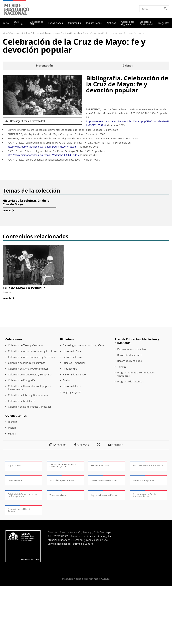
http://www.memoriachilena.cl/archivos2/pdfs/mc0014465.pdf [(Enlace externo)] (43, 147)
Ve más (9, 210)
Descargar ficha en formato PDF (27, 121)
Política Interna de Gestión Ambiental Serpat (145, 495)
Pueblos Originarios (74, 363)
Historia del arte (72, 386)
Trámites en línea (58, 495)
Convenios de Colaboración (104, 480)
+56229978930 (60, 536)
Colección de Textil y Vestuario (25, 345)
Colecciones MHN (36, 23)
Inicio (6, 23)
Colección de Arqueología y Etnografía (30, 375)
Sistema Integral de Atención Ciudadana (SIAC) (63, 466)
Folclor (67, 380)
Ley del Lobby (14, 466)
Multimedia (74, 23)
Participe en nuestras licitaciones (148, 466)
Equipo (12, 434)
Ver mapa (106, 532)
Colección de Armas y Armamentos (28, 369)
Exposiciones (56, 23)
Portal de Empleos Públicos (62, 480)
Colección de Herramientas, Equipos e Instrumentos (30, 388)
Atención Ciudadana (59, 540)
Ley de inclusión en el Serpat (104, 495)
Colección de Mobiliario (22, 401)
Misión (12, 428)
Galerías (128, 66)
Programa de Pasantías (130, 382)
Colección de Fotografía (21, 380)
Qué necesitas (19, 23)
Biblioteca (67, 339)
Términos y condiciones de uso (90, 540)
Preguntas (164, 23)
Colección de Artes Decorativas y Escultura (32, 351)
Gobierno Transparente (144, 480)
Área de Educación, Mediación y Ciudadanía (137, 341)
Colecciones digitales (128, 23)
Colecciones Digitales (19, 33)
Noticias (111, 23)
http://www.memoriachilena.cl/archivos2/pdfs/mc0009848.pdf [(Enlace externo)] (43, 155)
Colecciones (14, 339)
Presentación (44, 66)
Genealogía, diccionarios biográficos (83, 345)
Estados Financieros (100, 466)
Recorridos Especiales (130, 355)
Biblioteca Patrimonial (146, 23)
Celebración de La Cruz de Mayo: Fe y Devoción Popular (56, 33)
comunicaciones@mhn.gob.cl (96, 536)
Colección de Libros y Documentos (28, 395)
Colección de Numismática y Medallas (30, 407)
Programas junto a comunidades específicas (136, 374)
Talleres (122, 367)
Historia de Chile (72, 351)
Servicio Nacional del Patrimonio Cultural (71, 544)
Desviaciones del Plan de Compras (20, 510)
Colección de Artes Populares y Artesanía (31, 357)
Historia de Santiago (74, 375)
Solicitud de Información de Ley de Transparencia (22, 495)
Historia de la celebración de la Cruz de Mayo (26, 202)
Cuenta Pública (15, 480)
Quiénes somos (16, 416)
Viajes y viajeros (72, 392)
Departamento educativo (132, 349)
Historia (13, 422)
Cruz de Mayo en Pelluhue (24, 288)
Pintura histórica (72, 357)
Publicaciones (94, 23)
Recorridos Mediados (129, 361)
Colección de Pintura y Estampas (27, 363)
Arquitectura (70, 369)
